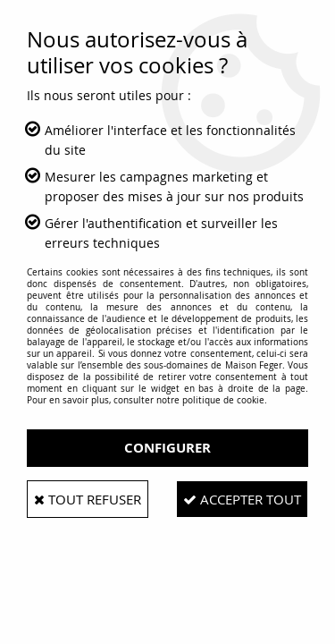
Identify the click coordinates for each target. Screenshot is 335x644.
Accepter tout (242, 499)
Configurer (167, 448)
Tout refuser (88, 499)
